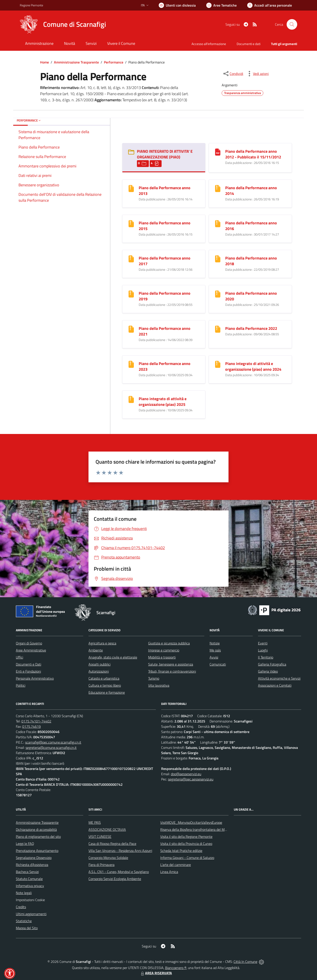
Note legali (24, 893)
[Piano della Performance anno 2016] (218, 223)
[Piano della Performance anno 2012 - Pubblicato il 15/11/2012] (218, 152)
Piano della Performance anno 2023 (165, 366)
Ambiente (96, 650)
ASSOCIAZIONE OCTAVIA (107, 829)
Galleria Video (268, 671)
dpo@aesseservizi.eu (186, 774)
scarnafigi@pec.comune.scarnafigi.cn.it (53, 742)
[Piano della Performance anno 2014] (218, 188)
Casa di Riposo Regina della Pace (112, 844)
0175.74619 (31, 726)
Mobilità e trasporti (162, 657)
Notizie (215, 643)
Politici (21, 685)
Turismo (154, 678)
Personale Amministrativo (35, 678)
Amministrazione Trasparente (76, 62)
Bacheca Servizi (27, 872)
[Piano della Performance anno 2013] (131, 188)
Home (44, 62)
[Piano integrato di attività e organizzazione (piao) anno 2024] (218, 364)
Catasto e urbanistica (104, 678)
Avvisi (214, 657)
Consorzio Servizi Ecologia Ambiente (115, 879)
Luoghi (263, 650)
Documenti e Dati (29, 664)
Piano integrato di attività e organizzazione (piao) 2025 (163, 402)
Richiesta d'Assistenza (32, 865)
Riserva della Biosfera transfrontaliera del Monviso (197, 829)
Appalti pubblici (100, 664)
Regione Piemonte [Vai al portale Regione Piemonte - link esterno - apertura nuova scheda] (31, 5)
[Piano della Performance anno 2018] (218, 258)
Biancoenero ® (176, 968)
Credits (21, 907)
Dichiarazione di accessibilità (36, 829)
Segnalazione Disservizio (34, 858)
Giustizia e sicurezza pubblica (169, 643)
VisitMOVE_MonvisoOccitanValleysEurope (191, 822)
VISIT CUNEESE (100, 837)
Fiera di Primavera (101, 865)
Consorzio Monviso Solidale (108, 858)
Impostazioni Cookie (30, 900)
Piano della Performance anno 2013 (165, 191)
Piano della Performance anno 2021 (165, 331)
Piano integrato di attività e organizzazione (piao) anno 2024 (253, 366)
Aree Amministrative (31, 650)
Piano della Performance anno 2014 (251, 191)
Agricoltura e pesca (102, 643)
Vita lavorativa (159, 685)
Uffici (19, 657)
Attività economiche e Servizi (279, 678)
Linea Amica (169, 872)
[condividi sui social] (233, 74)
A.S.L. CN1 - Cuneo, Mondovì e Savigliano (119, 872)
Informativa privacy (30, 886)
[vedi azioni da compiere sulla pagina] (257, 74)
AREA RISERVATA (156, 973)
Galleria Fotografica (272, 664)
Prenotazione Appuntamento (37, 851)
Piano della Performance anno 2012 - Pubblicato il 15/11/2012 (253, 154)
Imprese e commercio (164, 650)
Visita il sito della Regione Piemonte (186, 837)
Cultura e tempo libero (105, 685)
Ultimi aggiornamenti (31, 914)
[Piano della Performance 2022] (218, 329)
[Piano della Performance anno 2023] (131, 364)
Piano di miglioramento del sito (38, 837)
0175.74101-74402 (36, 721)
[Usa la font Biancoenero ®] (177, 5)
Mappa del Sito (27, 928)
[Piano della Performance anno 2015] (131, 223)
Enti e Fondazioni (28, 671)
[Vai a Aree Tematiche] (221, 5)
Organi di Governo (29, 643)
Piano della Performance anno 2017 (165, 261)
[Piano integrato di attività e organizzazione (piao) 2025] (131, 399)
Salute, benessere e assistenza (171, 664)
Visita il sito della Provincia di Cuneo (186, 844)
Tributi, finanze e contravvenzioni (172, 671)
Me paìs (215, 650)
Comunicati (218, 664)
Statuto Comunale (29, 879)
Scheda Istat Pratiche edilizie (181, 851)
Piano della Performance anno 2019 (165, 296)
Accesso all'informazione (209, 44)
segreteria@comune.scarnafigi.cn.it (51, 748)
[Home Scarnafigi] (63, 24)
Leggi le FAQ (25, 844)
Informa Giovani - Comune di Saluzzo (187, 858)
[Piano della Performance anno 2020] (218, 293)
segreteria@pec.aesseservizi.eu (191, 779)
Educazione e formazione (107, 692)
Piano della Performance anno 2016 (251, 226)
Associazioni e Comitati (275, 685)
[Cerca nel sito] (292, 24)
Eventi (263, 643)
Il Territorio (266, 657)
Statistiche (24, 921)
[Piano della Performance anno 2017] (131, 258)
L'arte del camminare (176, 865)
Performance (114, 62)
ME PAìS (95, 822)
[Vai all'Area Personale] (270, 5)
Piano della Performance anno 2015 (165, 226)
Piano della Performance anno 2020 (251, 296)
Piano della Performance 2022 (251, 328)
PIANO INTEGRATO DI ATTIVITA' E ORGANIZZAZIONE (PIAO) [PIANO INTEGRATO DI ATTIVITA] (165, 154)
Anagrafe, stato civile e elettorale (113, 657)
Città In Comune (245, 962)
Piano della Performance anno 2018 (251, 261)
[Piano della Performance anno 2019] (131, 293)
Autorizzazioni (99, 671)
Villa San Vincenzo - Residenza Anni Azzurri (120, 851)
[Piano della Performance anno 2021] (131, 329)
